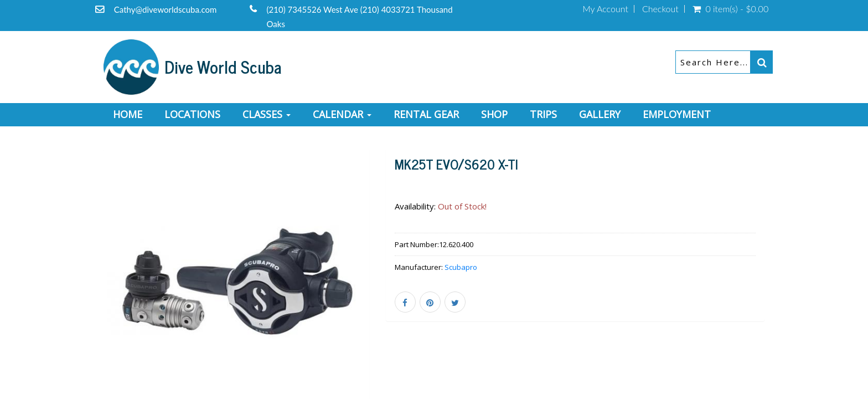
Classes (267, 114)
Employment (677, 114)
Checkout (660, 9)
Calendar (342, 114)
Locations (192, 114)
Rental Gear (426, 114)
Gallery (600, 114)
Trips (543, 114)
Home (128, 114)
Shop (494, 114)
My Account (605, 9)
